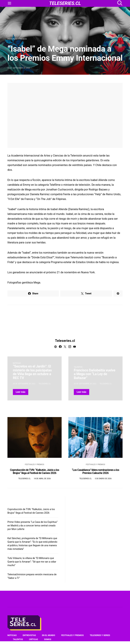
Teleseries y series (100, 635)
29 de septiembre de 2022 (19, 68)
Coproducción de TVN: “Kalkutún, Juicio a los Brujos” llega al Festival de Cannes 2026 (35, 471)
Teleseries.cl (65, 341)
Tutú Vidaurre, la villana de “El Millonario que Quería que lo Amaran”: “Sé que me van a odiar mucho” (32, 562)
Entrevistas (29, 635)
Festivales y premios (17, 39)
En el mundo (48, 635)
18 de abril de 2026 (42, 479)
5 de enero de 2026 (103, 479)
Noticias (17, 363)
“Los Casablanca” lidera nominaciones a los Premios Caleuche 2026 (95, 471)
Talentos (78, 367)
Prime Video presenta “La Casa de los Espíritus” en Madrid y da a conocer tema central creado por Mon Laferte (32, 526)
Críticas (33, 639)
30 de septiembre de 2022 (85, 384)
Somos (48, 639)
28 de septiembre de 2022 (24, 384)
